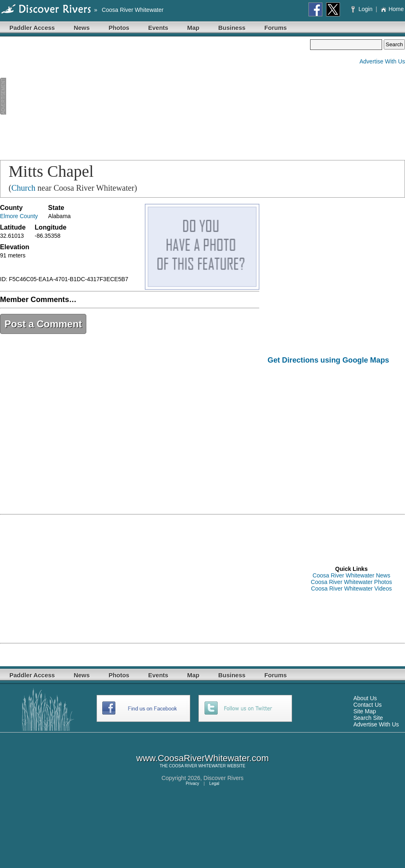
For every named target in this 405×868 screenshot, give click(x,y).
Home (392, 9)
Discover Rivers (223, 778)
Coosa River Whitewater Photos (351, 582)
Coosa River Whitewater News (351, 575)
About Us (365, 698)
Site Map (365, 711)
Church (24, 188)
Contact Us (368, 705)
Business (232, 28)
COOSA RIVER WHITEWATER (197, 766)
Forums (276, 28)
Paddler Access (32, 28)
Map (193, 28)
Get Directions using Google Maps (328, 360)
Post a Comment (43, 324)
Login (363, 9)
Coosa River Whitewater (133, 10)
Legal (214, 783)
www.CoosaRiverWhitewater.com (202, 758)
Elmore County (19, 216)
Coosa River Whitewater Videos (351, 588)
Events (158, 28)
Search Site (368, 718)
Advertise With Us (382, 61)
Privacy (192, 783)
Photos (119, 28)
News (82, 28)
